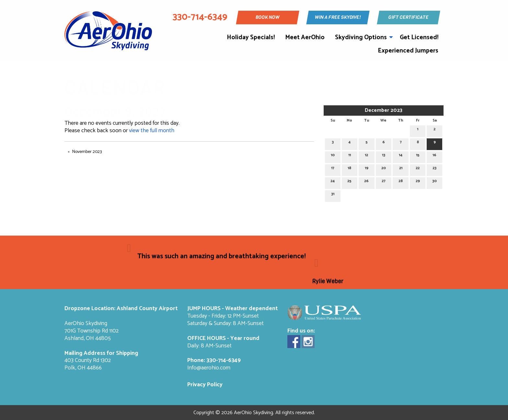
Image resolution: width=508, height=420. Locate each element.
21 (401, 169)
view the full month (152, 131)
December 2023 (384, 110)
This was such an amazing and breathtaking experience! (222, 256)
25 (349, 182)
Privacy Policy (205, 385)
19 (367, 169)
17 (333, 169)
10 (333, 156)
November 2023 (87, 152)
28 (401, 182)
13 (384, 156)
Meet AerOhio (305, 37)
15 (418, 156)
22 (418, 169)
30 (434, 182)
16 (434, 156)
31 (333, 195)
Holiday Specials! (251, 37)
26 (366, 182)
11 (350, 156)
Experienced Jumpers (408, 51)
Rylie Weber (328, 281)
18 (349, 169)
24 (333, 182)
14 (401, 156)
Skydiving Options (361, 37)
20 (384, 169)
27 (384, 182)
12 (366, 156)
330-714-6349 (224, 361)
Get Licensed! (419, 37)
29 (418, 182)
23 (434, 169)
